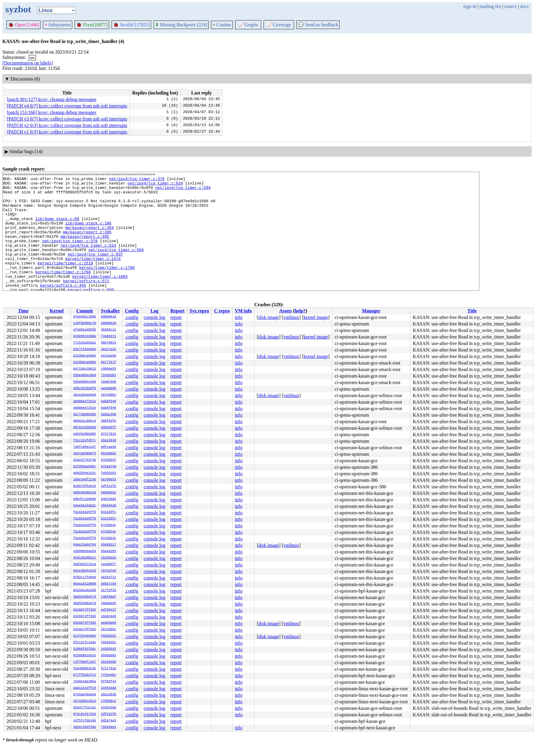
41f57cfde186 (85, 721)
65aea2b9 (108, 551)
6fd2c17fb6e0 (85, 577)
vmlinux (291, 317)
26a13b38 (108, 441)
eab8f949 (108, 402)
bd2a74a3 (108, 721)
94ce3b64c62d (85, 571)
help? (300, 311)
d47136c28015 (85, 369)
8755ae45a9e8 (85, 695)
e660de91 (108, 493)
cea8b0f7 (108, 564)
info (239, 317)
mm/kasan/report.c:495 (85, 250)
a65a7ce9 (108, 584)
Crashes (222, 25)
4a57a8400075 (85, 454)
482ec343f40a (85, 727)
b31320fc (108, 512)
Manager (371, 311)
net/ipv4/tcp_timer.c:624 (155, 186)
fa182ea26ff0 (85, 512)
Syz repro (199, 311)
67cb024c (108, 525)
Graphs (248, 25)
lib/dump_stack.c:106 (88, 234)
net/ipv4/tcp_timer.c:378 (137, 180)
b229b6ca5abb (85, 356)
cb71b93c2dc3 (85, 701)
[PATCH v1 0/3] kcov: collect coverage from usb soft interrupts (67, 132)
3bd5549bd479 (85, 597)
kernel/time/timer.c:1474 (93, 276)
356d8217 (108, 545)
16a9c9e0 (108, 382)
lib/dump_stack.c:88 (57, 228)
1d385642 (108, 649)
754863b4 (108, 375)
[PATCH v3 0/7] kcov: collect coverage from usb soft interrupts (67, 119)
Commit (85, 311)
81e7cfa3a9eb (85, 349)
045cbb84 (108, 499)
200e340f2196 (85, 480)
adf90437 (108, 610)
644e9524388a (85, 336)
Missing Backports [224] (181, 25)
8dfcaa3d (108, 447)
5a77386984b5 (85, 415)
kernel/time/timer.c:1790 (107, 287)
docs (524, 6)
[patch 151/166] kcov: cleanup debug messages (52, 112)
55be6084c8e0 (85, 375)
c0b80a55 (108, 369)
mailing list (490, 6)
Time (23, 311)
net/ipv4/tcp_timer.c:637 (95, 271)
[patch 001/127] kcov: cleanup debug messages (52, 99)
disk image (269, 317)
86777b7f (108, 362)
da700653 (108, 480)
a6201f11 (108, 577)
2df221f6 (108, 486)
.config (132, 317)
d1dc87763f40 (85, 460)
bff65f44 (108, 682)
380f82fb (108, 421)
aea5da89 (108, 389)
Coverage (279, 25)
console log (155, 317)
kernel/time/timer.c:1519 (65, 282)
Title (472, 311)
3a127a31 (108, 349)
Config (132, 311)
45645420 (108, 506)
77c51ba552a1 (85, 343)
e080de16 (108, 317)
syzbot (18, 9)
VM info (243, 311)
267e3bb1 (108, 395)
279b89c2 (108, 701)
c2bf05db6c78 (85, 323)
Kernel (57, 311)
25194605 (108, 662)
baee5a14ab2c (85, 506)
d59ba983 (108, 656)
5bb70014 (108, 343)
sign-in (470, 6)
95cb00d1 (108, 454)
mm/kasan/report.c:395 (87, 244)
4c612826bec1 (85, 558)
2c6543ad (108, 688)
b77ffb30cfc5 (85, 675)
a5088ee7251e (85, 402)
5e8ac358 (108, 415)
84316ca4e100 (85, 590)
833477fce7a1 (85, 708)
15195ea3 (108, 558)
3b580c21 (108, 330)
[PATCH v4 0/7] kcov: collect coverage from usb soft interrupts (67, 106)
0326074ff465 (85, 610)
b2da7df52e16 (85, 486)
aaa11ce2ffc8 (85, 688)
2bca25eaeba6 (85, 395)
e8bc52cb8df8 (85, 389)
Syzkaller (110, 311)
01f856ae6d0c (85, 467)
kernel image (316, 317)
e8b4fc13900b (85, 499)
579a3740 (108, 467)
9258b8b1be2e (85, 656)
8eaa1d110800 (85, 584)
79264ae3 (108, 727)
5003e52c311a (85, 564)
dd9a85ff (108, 428)
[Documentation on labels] (28, 63)
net (32, 58)
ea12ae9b (108, 356)
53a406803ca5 (85, 669)
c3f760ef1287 (85, 662)
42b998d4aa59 (85, 551)
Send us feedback (318, 25)
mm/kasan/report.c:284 (90, 239)
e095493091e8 (85, 493)
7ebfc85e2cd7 (85, 447)
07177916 (108, 434)
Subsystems (58, 25)
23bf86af (108, 597)
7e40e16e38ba (85, 682)
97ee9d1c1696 (85, 317)
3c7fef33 (108, 590)
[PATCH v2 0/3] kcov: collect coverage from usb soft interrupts (67, 125)
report (176, 317)
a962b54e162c (85, 473)
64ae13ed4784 (85, 545)
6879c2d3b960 (85, 428)
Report (178, 311)
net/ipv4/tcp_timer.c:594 (183, 191)
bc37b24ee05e (85, 636)
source (511, 6)
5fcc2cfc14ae (85, 643)
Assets (286, 311)
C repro (222, 311)
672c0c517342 (85, 714)
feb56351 (108, 473)
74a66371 (108, 336)
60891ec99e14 (85, 421)
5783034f (108, 460)
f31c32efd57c (85, 441)
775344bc (108, 675)
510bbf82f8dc (85, 649)
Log (155, 311)
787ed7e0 (108, 571)
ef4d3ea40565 (85, 330)
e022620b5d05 (85, 434)
